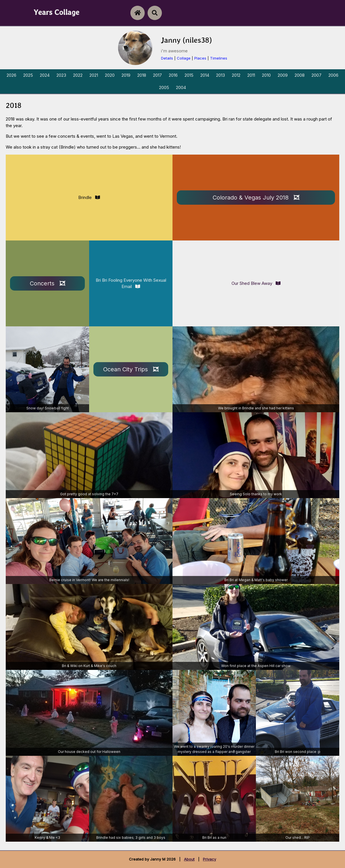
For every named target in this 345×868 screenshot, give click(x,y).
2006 (333, 75)
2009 (283, 75)
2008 (300, 75)
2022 (78, 75)
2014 (205, 75)
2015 (189, 75)
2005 (164, 87)
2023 (61, 75)
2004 (181, 87)
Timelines (219, 58)
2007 (316, 75)
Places (200, 58)
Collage (184, 58)
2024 (45, 75)
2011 (251, 75)
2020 (110, 75)
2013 (220, 75)
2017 (157, 75)
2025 (28, 75)
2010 (266, 75)
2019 (126, 75)
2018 (142, 75)
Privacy (209, 859)
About (189, 859)
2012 (236, 75)
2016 (173, 75)
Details (167, 58)
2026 (11, 75)
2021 (94, 75)
